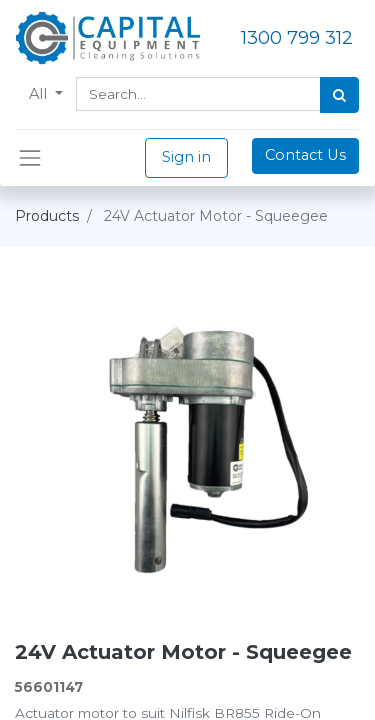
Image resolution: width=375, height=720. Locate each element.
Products (47, 216)
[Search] (339, 95)
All (40, 94)
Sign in (186, 157)
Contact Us (305, 155)
